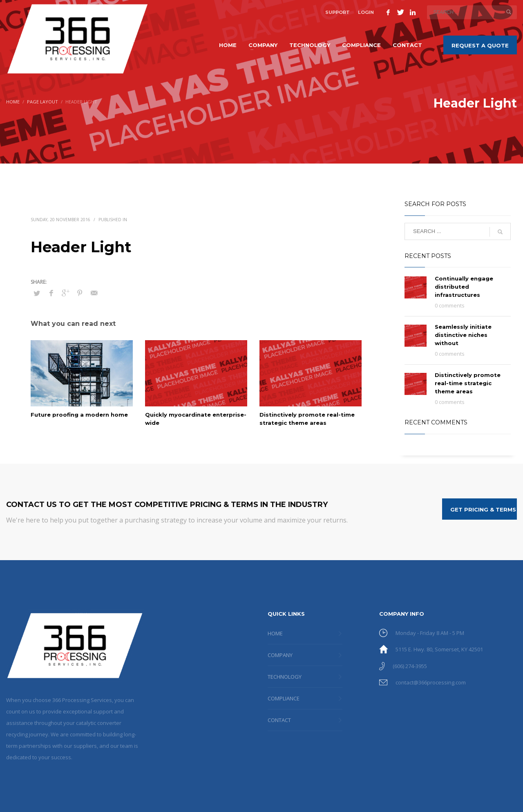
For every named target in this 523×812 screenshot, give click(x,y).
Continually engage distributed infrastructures (464, 287)
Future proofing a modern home (79, 415)
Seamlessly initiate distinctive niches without (463, 335)
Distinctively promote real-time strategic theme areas (468, 383)
